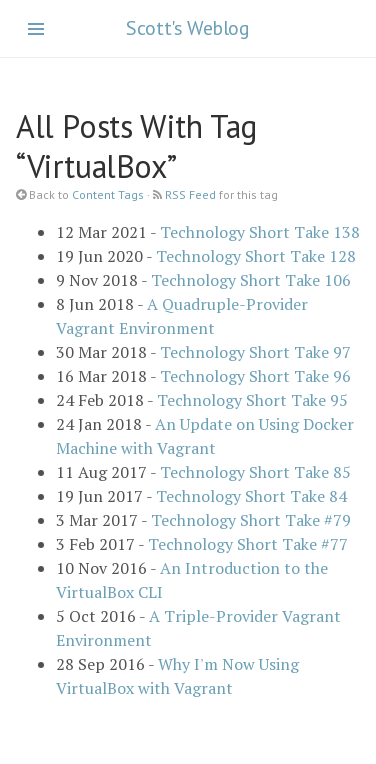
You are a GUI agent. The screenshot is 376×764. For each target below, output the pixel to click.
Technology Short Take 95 (252, 400)
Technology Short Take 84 (251, 496)
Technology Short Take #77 (248, 544)
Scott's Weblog (187, 28)
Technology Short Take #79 (251, 520)
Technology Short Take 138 (260, 232)
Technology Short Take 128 (256, 256)
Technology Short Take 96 (255, 376)
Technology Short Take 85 (255, 472)
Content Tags (108, 194)
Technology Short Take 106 (251, 280)
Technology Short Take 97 (255, 352)
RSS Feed (190, 194)
